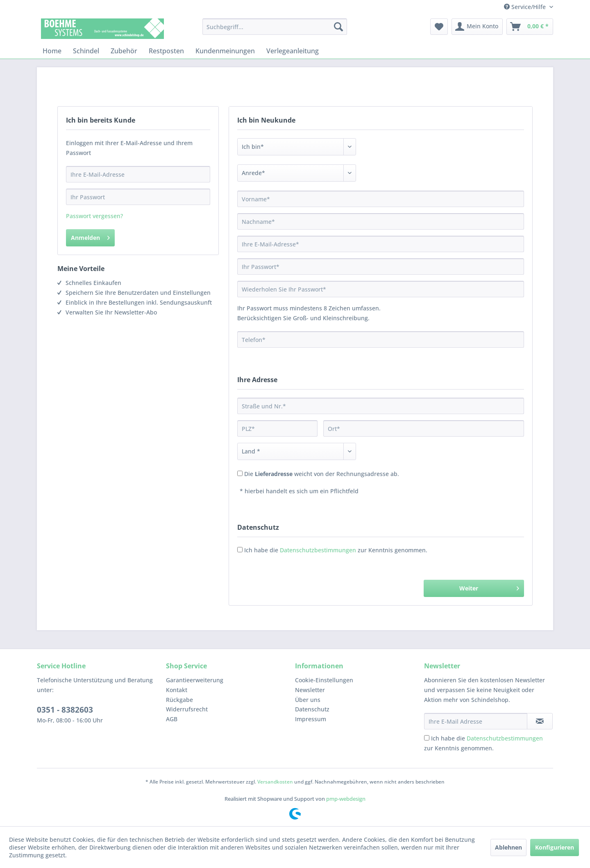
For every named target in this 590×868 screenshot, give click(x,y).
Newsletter (310, 690)
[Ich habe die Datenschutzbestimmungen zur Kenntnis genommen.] (427, 738)
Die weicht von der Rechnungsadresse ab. (322, 474)
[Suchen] (338, 27)
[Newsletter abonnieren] (540, 721)
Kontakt (177, 690)
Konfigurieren (555, 847)
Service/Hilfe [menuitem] (526, 7)
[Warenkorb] (530, 27)
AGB (172, 719)
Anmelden (90, 236)
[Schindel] (86, 51)
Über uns (308, 700)
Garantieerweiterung (195, 680)
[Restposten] (166, 51)
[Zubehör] (124, 51)
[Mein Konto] (477, 27)
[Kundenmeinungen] (225, 51)
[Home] (52, 51)
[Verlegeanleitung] (293, 51)
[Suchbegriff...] (275, 27)
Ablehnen (508, 847)
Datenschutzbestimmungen (318, 550)
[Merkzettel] (439, 27)
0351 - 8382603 (65, 710)
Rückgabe (179, 700)
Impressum (311, 719)
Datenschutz (312, 709)
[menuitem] (275, 27)
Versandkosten (275, 782)
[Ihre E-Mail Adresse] (476, 721)
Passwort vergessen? (94, 216)
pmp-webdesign (346, 799)
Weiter (489, 587)
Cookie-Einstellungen (324, 680)
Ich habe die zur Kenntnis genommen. (336, 550)
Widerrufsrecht (187, 709)
